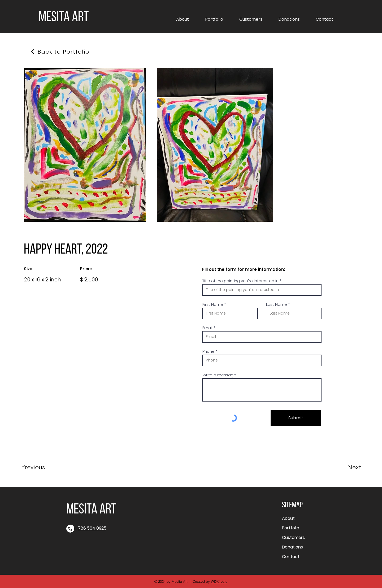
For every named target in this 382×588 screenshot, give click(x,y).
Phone (209, 351)
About (288, 518)
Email (207, 328)
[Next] (344, 467)
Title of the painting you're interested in (240, 281)
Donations (292, 547)
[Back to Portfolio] (64, 52)
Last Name (277, 304)
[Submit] (296, 418)
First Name (213, 304)
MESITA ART (64, 18)
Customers (293, 537)
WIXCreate (219, 581)
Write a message (219, 375)
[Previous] (40, 467)
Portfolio (291, 528)
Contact (291, 557)
